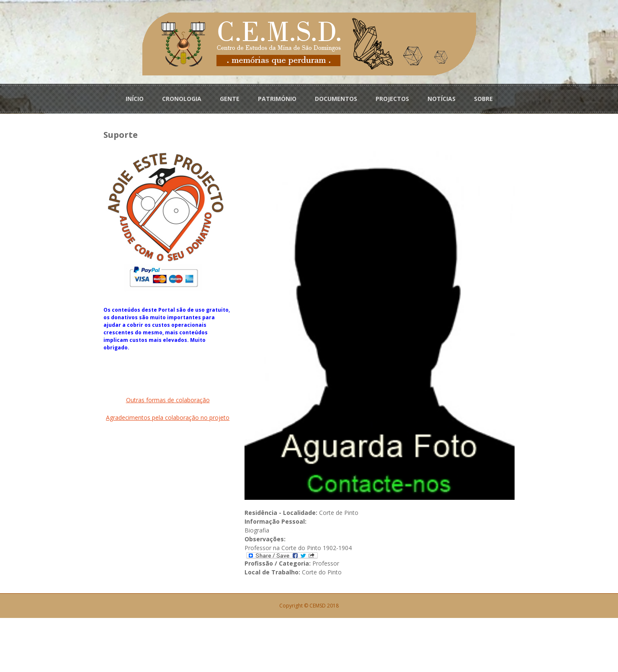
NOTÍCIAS (442, 97)
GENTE (230, 97)
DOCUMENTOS (336, 97)
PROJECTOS (392, 97)
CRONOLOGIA (182, 97)
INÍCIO (135, 97)
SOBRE (483, 97)
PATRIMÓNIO (277, 97)
